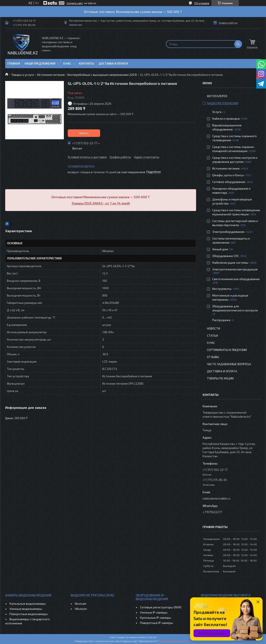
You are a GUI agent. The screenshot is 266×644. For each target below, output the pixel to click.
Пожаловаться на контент (175, 641)
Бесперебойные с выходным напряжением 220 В (102, 75)
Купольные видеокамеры (28, 604)
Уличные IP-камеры (154, 612)
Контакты (86, 63)
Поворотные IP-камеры (157, 623)
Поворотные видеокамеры (29, 614)
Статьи (212, 335)
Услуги (217, 112)
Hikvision (81, 609)
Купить (84, 133)
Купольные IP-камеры (156, 618)
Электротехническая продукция (235, 269)
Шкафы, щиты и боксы (228, 175)
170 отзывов (202, 3)
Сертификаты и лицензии (227, 350)
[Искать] (238, 44)
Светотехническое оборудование (236, 279)
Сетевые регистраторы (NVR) (161, 607)
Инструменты (222, 289)
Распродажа (221, 320)
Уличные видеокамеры (26, 609)
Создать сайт (75, 3)
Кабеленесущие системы (230, 263)
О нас (67, 63)
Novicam (81, 604)
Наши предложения (40, 63)
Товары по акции (220, 378)
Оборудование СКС (226, 256)
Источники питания (51, 75)
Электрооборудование (228, 232)
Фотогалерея (217, 96)
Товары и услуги (23, 75)
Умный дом (220, 249)
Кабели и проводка (226, 118)
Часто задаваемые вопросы (229, 364)
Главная (14, 63)
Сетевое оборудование (229, 182)
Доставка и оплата (113, 63)
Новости (213, 328)
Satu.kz (152, 637)
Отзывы (213, 357)
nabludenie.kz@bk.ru (216, 498)
